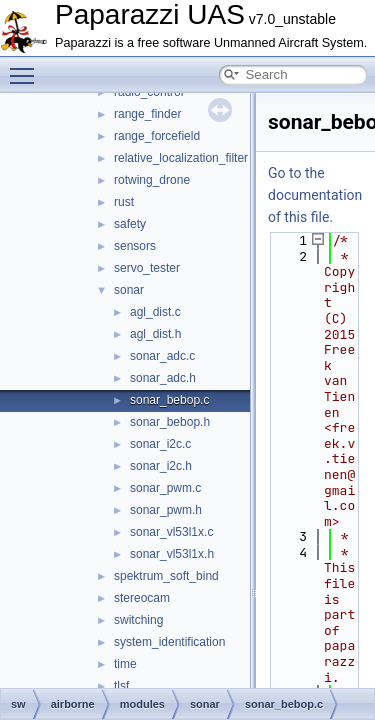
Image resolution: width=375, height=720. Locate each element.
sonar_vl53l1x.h (172, 554)
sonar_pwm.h (166, 510)
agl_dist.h (155, 334)
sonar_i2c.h (161, 466)
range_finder (147, 114)
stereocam (142, 598)
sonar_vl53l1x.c (171, 532)
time (125, 664)
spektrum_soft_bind (166, 576)
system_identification (169, 642)
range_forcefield (157, 136)
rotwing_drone (152, 180)
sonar (129, 290)
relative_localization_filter (181, 158)
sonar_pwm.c (165, 488)
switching (138, 620)
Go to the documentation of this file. (315, 195)
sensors (135, 246)
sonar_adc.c (162, 356)
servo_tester (147, 268)
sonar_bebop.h (170, 422)
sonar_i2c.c (160, 444)
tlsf (121, 686)
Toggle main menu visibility (27, 67)
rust (124, 202)
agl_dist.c (155, 312)
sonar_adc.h (163, 378)
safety (130, 224)
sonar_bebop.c (169, 400)
